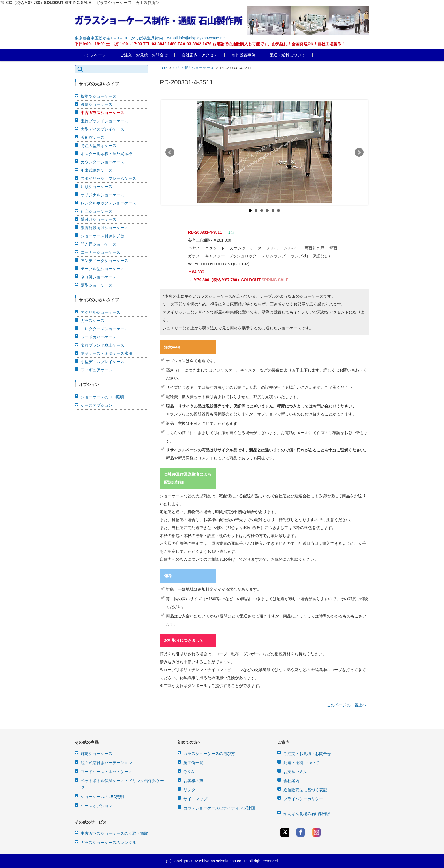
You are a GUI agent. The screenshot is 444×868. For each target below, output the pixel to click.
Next (359, 152)
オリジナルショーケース (103, 195)
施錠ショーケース (97, 754)
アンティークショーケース (104, 261)
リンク (189, 790)
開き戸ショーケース (99, 244)
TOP (163, 68)
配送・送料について (287, 55)
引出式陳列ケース (97, 170)
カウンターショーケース (103, 162)
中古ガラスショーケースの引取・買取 (114, 833)
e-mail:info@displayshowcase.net (196, 38)
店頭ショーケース (97, 187)
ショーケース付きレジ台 (103, 236)
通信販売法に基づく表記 (305, 790)
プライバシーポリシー (303, 799)
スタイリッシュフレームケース (108, 178)
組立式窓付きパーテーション (106, 763)
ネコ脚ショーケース (99, 277)
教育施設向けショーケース (104, 228)
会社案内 (291, 781)
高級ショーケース (97, 104)
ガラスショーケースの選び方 (209, 754)
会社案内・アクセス (200, 55)
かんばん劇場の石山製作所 (307, 814)
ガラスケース (93, 321)
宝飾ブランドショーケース (104, 121)
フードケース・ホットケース (106, 772)
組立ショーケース (97, 211)
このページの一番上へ (347, 705)
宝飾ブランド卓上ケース (103, 345)
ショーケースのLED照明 (102, 397)
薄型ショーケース (97, 285)
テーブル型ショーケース (103, 269)
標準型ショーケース (99, 96)
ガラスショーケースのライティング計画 (219, 808)
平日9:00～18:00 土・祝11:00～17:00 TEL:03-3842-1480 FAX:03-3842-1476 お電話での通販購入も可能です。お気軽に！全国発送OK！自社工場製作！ (210, 44)
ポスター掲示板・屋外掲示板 (106, 154)
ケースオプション (97, 405)
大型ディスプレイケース (103, 129)
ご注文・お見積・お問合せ (144, 55)
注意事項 (172, 347)
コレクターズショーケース (104, 329)
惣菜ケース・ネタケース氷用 (106, 353)
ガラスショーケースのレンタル (108, 843)
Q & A (189, 772)
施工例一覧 (193, 763)
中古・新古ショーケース (194, 68)
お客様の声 (193, 781)
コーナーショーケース (101, 252)
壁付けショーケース (99, 219)
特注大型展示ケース (99, 146)
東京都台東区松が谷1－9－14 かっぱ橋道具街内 (119, 38)
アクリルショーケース (101, 312)
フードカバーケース (99, 337)
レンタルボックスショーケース (108, 203)
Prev (170, 152)
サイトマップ (195, 799)
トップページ (94, 55)
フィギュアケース (97, 370)
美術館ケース (93, 137)
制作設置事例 (244, 55)
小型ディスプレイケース (103, 362)
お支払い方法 (295, 772)
